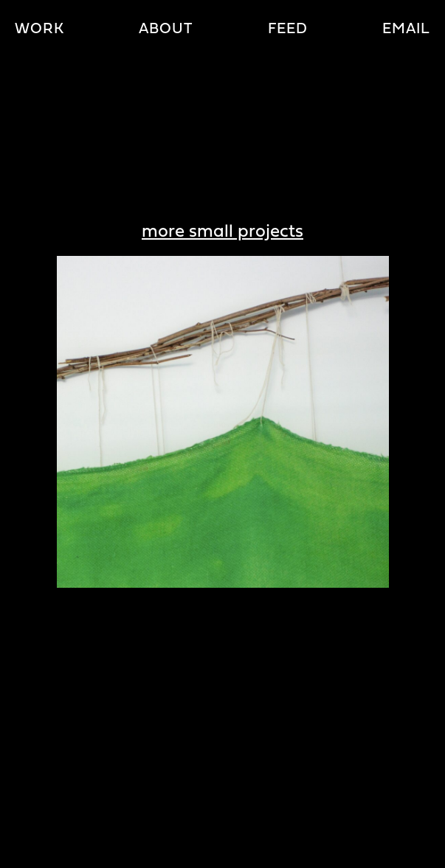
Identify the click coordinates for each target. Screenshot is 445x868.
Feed (288, 29)
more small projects (222, 232)
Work (39, 29)
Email (406, 29)
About (166, 29)
